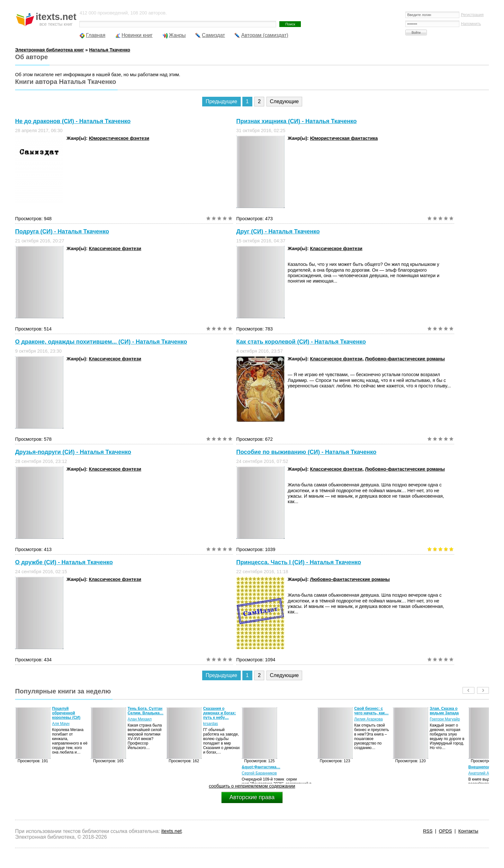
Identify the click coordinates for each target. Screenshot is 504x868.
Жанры (177, 35)
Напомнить (471, 24)
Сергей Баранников (259, 773)
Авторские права (252, 797)
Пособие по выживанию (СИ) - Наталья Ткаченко (306, 452)
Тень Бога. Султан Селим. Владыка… (145, 711)
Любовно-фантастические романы (405, 359)
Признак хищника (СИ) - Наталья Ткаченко (297, 121)
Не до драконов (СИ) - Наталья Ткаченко (73, 121)
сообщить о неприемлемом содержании (252, 786)
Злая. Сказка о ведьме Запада (444, 711)
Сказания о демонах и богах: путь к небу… (220, 713)
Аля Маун (61, 724)
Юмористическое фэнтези (119, 138)
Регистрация (472, 15)
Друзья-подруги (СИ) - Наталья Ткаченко (73, 452)
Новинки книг (137, 35)
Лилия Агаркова (369, 719)
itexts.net (171, 831)
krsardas (211, 724)
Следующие (284, 101)
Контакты (468, 831)
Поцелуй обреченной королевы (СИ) (66, 713)
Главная (95, 35)
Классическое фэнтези (115, 249)
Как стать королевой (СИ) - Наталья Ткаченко (301, 342)
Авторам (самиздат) (265, 35)
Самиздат (213, 35)
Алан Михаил (140, 719)
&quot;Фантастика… (261, 767)
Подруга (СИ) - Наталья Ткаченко (62, 231)
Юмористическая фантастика (344, 138)
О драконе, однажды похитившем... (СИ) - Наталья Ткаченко (101, 342)
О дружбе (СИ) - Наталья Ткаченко (64, 562)
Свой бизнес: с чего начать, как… (371, 711)
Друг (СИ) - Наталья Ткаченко (278, 231)
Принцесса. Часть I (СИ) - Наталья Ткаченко (299, 562)
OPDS (445, 831)
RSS (428, 831)
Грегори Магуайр (445, 719)
